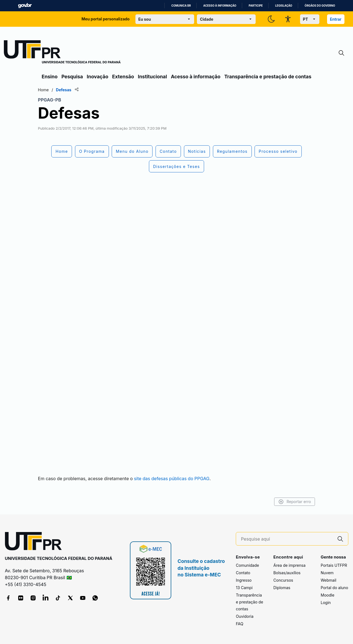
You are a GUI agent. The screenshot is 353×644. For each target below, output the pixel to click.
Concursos (283, 580)
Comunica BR (181, 6)
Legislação (284, 6)
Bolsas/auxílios (287, 573)
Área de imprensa (289, 565)
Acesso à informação (220, 6)
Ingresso (244, 580)
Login (326, 602)
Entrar (336, 19)
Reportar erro (290, 502)
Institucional (153, 77)
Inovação (98, 77)
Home (48, 90)
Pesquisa (72, 77)
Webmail (329, 580)
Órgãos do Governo (320, 6)
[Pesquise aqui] (287, 539)
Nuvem (327, 573)
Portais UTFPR (334, 565)
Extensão (123, 77)
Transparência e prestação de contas (268, 77)
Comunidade (247, 565)
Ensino (50, 77)
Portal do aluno (335, 588)
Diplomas (282, 588)
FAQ (240, 624)
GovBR (25, 6)
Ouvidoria (245, 616)
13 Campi (244, 588)
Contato (243, 573)
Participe (256, 6)
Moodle (328, 595)
